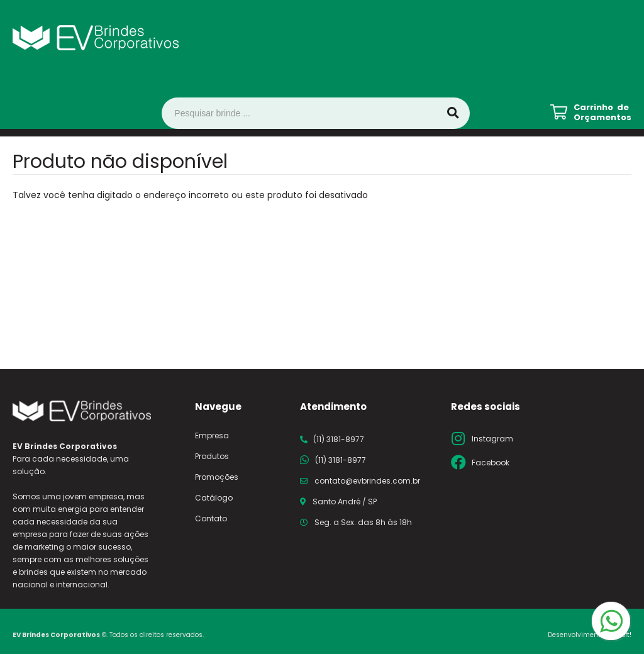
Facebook (491, 463)
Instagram (492, 439)
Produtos (212, 456)
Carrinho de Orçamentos (602, 113)
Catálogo (214, 498)
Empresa (212, 435)
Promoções (217, 477)
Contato (211, 518)
